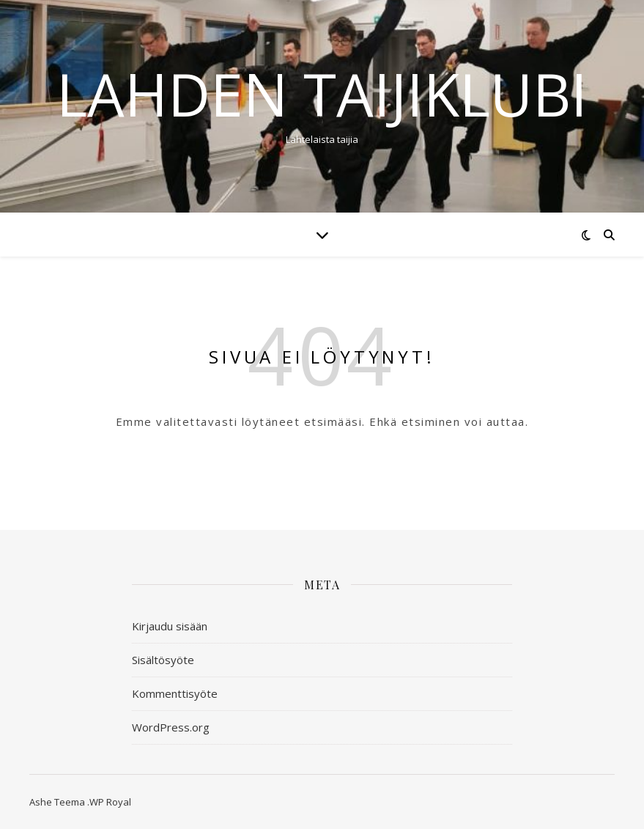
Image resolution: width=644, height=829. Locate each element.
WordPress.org (171, 727)
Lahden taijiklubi (322, 94)
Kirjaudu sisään (170, 626)
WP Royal (110, 802)
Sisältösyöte (163, 660)
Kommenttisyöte (175, 693)
